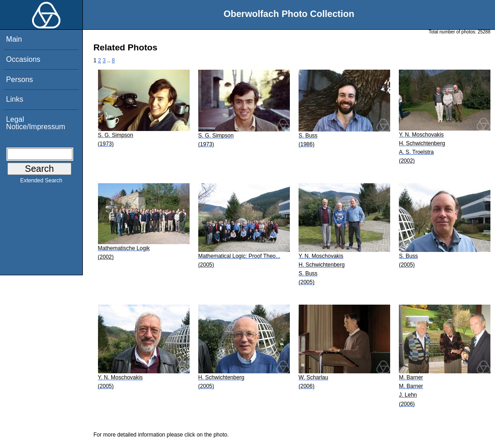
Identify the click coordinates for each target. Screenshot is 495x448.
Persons (19, 79)
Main (14, 39)
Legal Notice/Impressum (35, 123)
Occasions (23, 59)
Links (14, 99)
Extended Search (41, 182)
